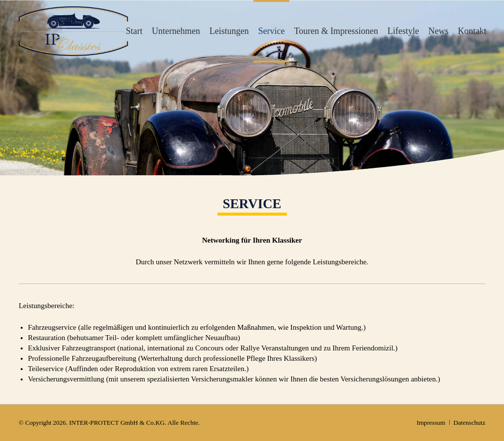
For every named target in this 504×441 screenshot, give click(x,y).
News (438, 31)
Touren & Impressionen (336, 31)
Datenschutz (469, 423)
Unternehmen (176, 31)
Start (134, 31)
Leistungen (229, 31)
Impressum (431, 423)
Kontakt (472, 31)
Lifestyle (403, 31)
